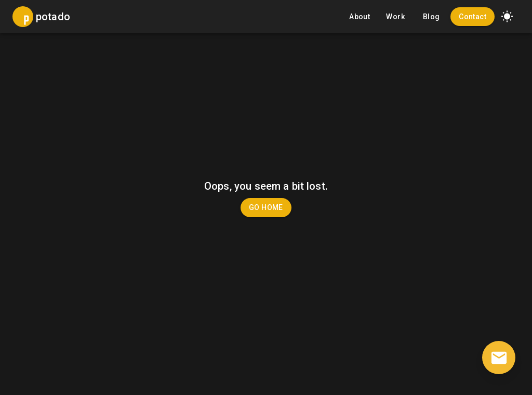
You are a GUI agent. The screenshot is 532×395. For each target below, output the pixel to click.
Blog (431, 17)
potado (53, 17)
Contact (473, 17)
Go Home (266, 208)
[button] (507, 17)
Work (395, 17)
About (360, 17)
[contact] (499, 358)
